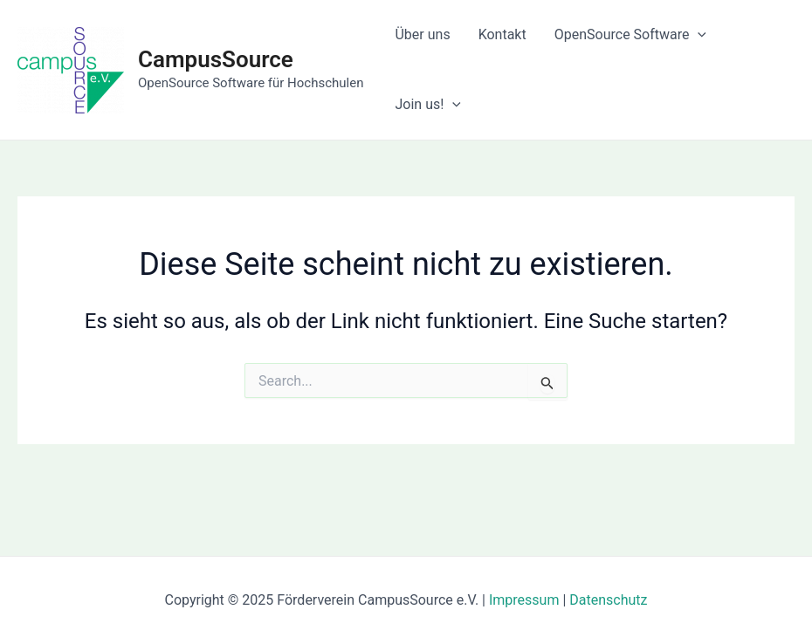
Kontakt (502, 34)
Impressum (524, 600)
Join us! (427, 105)
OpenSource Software (630, 35)
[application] (698, 35)
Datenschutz (608, 600)
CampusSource (216, 59)
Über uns (422, 34)
